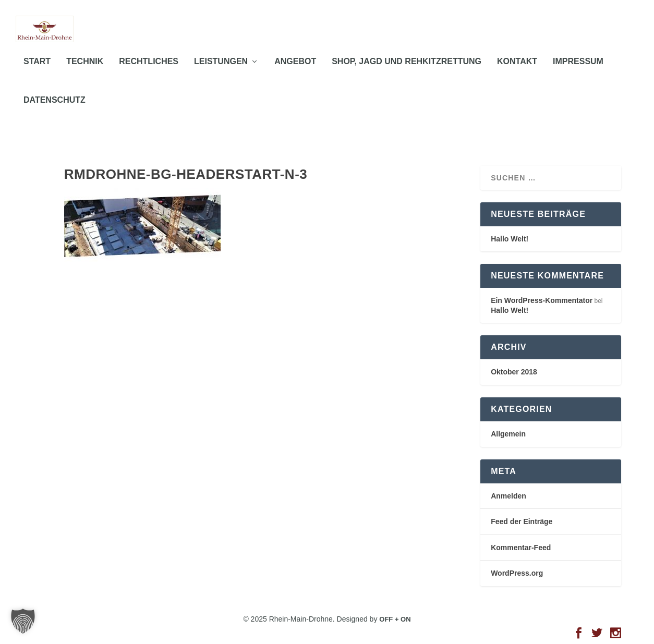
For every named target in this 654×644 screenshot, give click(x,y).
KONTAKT (517, 72)
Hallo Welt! (510, 239)
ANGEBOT (295, 72)
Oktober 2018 (514, 372)
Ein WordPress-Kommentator (542, 301)
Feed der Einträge (522, 522)
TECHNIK (85, 72)
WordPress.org (517, 574)
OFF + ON (395, 619)
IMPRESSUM (578, 72)
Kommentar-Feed (521, 548)
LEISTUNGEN (221, 72)
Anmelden (508, 496)
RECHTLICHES (149, 72)
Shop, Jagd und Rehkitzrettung (407, 72)
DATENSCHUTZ (54, 111)
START (37, 72)
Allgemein (508, 434)
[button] (23, 621)
